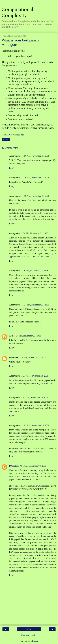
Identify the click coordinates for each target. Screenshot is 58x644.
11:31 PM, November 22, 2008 (35, 305)
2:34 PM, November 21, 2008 (35, 233)
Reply (12, 168)
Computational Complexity (17, 12)
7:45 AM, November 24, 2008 (35, 397)
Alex (11, 336)
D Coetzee (14, 466)
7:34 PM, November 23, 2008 (28, 336)
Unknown (14, 357)
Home (29, 629)
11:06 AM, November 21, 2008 (35, 156)
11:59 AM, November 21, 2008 (35, 196)
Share (6, 140)
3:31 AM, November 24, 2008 (35, 376)
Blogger (34, 641)
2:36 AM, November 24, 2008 (33, 357)
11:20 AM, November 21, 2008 (35, 178)
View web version (29, 635)
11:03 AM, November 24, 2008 (35, 425)
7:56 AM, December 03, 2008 (33, 466)
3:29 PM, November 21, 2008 (35, 271)
